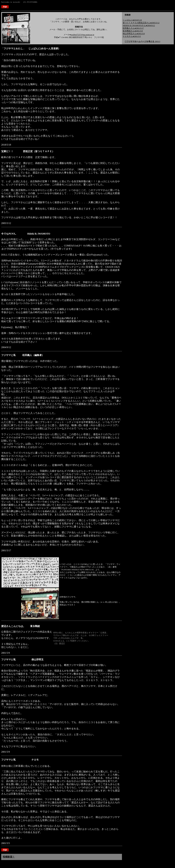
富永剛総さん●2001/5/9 (133, 31)
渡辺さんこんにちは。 (21, 626)
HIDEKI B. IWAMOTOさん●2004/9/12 (139, 25)
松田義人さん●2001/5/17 (133, 28)
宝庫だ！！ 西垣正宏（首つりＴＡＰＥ (27, 151)
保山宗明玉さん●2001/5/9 (134, 34)
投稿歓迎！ (9, 857)
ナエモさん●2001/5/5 (132, 36)
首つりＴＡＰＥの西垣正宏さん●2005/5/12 (141, 23)
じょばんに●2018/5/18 (132, 20)
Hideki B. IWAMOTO (39, 234)
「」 (30, 48)
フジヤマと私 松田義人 (17, 355)
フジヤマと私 (22, 659)
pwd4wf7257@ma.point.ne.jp (82, 35)
